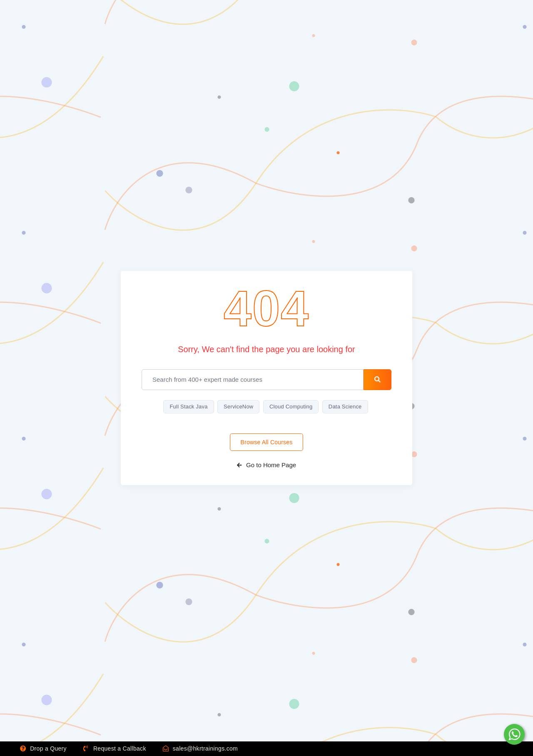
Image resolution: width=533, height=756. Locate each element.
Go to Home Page (266, 465)
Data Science (345, 407)
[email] (253, 380)
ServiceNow (238, 407)
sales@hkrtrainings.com (200, 748)
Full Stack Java (188, 407)
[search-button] (377, 380)
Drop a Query (43, 748)
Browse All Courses (267, 442)
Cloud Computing (291, 407)
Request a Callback (115, 748)
